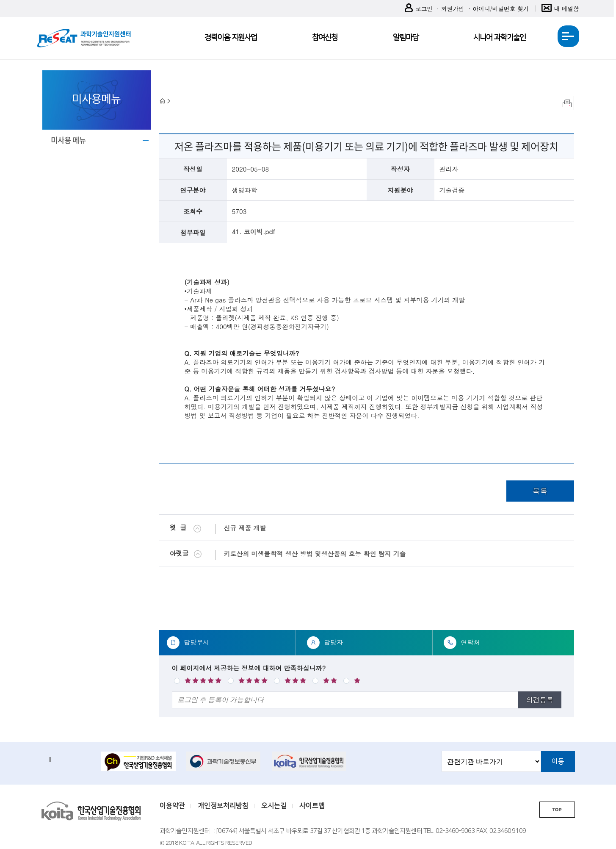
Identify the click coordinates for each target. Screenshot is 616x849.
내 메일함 (560, 9)
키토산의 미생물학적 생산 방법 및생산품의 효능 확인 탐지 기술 (315, 554)
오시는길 (274, 806)
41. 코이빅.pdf (254, 232)
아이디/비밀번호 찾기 (500, 8)
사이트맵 (312, 806)
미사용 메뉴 (68, 140)
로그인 (419, 9)
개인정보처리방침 (223, 806)
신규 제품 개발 (245, 528)
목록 (540, 491)
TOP (557, 810)
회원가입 (453, 8)
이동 (558, 761)
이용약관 (172, 806)
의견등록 (540, 700)
